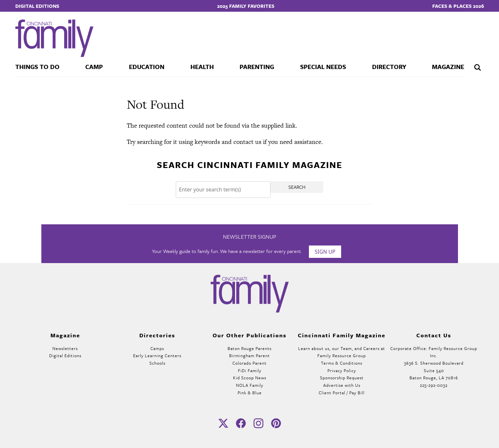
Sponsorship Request (342, 378)
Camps (157, 348)
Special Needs (323, 67)
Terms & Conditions (342, 363)
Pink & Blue (250, 393)
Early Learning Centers (157, 356)
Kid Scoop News (250, 378)
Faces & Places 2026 (458, 6)
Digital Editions (37, 6)
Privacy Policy (342, 371)
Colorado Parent (249, 363)
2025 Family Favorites (246, 6)
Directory (389, 67)
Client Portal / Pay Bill (342, 393)
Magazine (448, 67)
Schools (157, 363)
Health (202, 67)
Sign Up (325, 252)
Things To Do (37, 67)
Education (147, 67)
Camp (94, 67)
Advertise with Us (342, 385)
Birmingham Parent (249, 356)
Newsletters (65, 348)
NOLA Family (250, 385)
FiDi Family (250, 371)
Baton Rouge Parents (249, 348)
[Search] (223, 190)
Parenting (257, 67)
